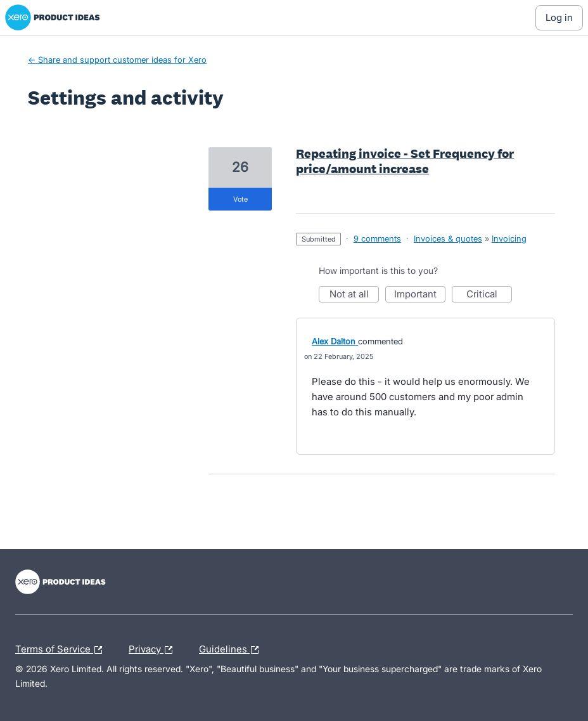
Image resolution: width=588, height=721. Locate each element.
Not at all (355, 295)
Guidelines (232, 650)
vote (240, 199)
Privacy (154, 650)
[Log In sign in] (559, 18)
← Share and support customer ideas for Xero (117, 60)
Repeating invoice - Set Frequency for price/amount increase (405, 161)
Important (420, 295)
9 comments (377, 238)
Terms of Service (62, 650)
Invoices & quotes (448, 238)
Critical (489, 295)
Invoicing (509, 238)
